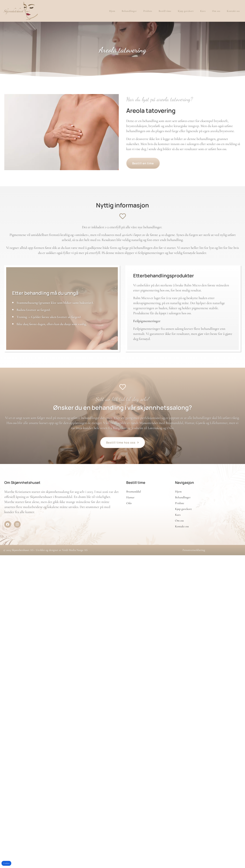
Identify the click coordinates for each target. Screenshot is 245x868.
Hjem (112, 11)
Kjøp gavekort (186, 11)
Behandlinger (129, 11)
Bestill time (165, 11)
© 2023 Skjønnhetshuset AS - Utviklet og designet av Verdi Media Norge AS (45, 550)
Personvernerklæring (194, 550)
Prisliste (148, 11)
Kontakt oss (233, 11)
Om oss (216, 11)
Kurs (203, 11)
